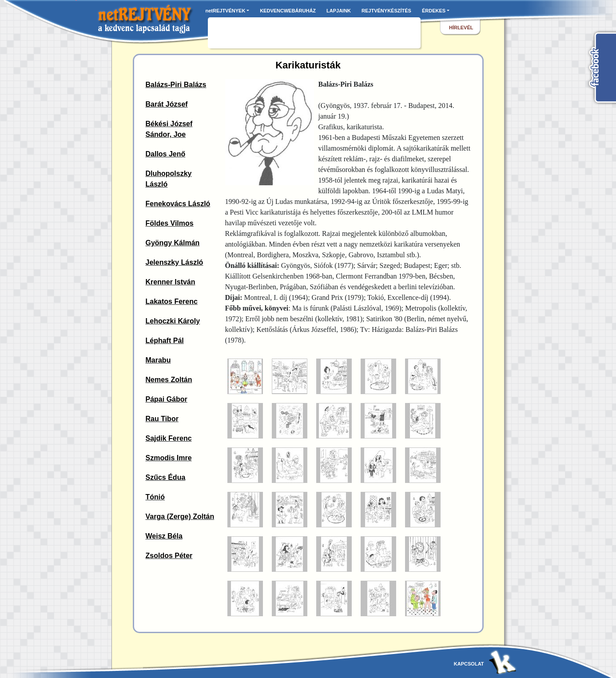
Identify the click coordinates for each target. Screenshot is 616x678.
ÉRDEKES (434, 11)
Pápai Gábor (167, 399)
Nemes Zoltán (169, 380)
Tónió (155, 497)
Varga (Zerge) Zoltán (180, 516)
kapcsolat (469, 664)
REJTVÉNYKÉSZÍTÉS (386, 11)
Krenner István (171, 282)
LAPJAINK (339, 11)
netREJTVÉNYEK (226, 11)
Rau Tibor (162, 419)
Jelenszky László (175, 262)
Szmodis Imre (169, 458)
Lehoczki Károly (173, 321)
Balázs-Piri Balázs (176, 85)
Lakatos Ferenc (172, 301)
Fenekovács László (178, 204)
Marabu (158, 360)
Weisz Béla (164, 536)
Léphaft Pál (165, 341)
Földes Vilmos (170, 223)
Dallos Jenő (166, 154)
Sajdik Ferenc (169, 438)
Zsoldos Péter (169, 556)
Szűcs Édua (166, 477)
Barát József (167, 104)
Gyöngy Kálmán (173, 243)
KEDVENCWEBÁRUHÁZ (288, 11)
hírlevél (461, 28)
